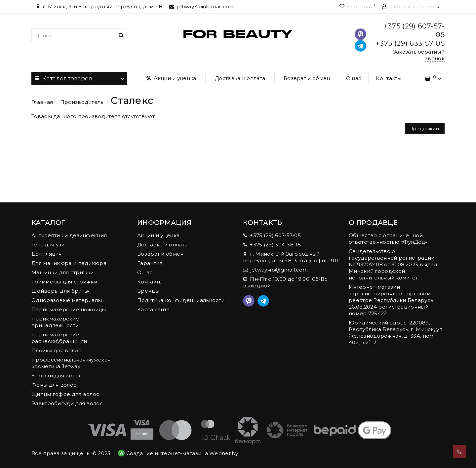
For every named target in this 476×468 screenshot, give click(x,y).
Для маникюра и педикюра (69, 263)
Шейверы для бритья (60, 291)
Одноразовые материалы (67, 300)
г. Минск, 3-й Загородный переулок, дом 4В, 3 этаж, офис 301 (291, 257)
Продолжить (425, 129)
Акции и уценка (171, 78)
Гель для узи (48, 245)
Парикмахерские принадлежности (55, 322)
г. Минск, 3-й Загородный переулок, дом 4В (99, 6)
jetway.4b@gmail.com (202, 6)
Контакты (389, 78)
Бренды (148, 291)
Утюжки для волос (57, 376)
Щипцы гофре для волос (65, 394)
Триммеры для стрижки (64, 282)
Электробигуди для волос (67, 403)
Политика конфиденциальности (181, 300)
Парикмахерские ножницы (69, 309)
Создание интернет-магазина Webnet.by (182, 453)
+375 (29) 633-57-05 (410, 43)
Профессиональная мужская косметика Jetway (71, 363)
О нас (354, 78)
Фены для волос (54, 385)
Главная (42, 102)
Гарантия (150, 263)
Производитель (82, 102)
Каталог (79, 77)
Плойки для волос (56, 350)
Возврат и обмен (307, 78)
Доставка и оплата (240, 78)
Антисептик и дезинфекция (69, 235)
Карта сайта (153, 309)
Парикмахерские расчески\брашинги (59, 338)
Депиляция (47, 254)
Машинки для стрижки (63, 272)
